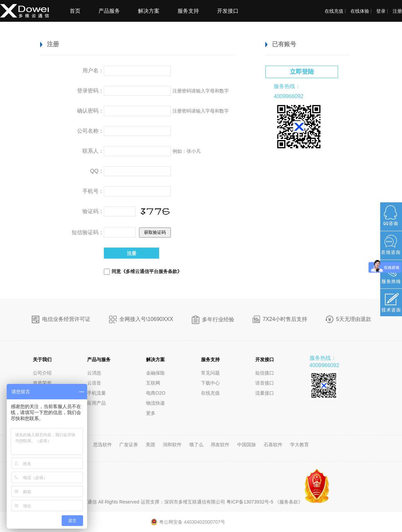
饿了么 (197, 445)
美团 (151, 445)
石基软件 (274, 445)
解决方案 (149, 11)
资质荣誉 (42, 383)
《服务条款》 (289, 502)
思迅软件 (103, 445)
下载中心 (210, 383)
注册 (397, 11)
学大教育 (299, 445)
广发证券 (129, 445)
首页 (75, 11)
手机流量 (96, 393)
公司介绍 (42, 373)
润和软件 (173, 445)
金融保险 (155, 373)
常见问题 (210, 373)
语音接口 (265, 383)
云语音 (94, 383)
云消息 (94, 373)
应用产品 (96, 403)
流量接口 (265, 393)
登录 (381, 11)
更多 (151, 413)
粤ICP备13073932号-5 (249, 502)
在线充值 (334, 11)
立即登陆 (302, 72)
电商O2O (156, 393)
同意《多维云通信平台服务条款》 (147, 271)
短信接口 (265, 373)
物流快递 (155, 403)
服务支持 (188, 11)
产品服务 (109, 11)
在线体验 (360, 11)
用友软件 (221, 445)
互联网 (153, 383)
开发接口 (228, 11)
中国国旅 (247, 445)
